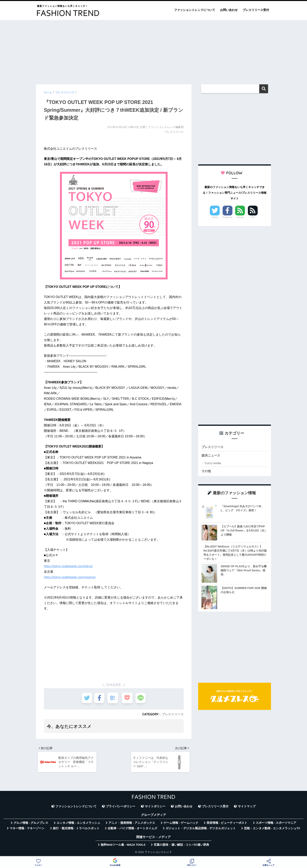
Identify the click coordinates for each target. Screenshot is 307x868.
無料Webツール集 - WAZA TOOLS (123, 846)
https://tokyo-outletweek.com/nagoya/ (70, 577)
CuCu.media (213, 463)
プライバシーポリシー (121, 808)
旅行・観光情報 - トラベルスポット (76, 830)
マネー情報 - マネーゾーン (27, 830)
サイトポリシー (155, 808)
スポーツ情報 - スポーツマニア (276, 824)
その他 (206, 471)
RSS (253, 217)
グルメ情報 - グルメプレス (31, 824)
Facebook (228, 217)
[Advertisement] (153, 50)
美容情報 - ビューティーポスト (227, 824)
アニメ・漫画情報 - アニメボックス (132, 824)
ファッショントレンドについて (195, 10)
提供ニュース (211, 456)
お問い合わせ (229, 10)
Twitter (215, 217)
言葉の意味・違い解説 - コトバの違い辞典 (181, 846)
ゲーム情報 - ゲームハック (181, 824)
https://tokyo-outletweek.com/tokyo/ (68, 566)
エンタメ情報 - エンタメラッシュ (78, 824)
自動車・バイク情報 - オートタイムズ (132, 830)
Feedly (240, 217)
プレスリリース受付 (256, 10)
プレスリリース (173, 714)
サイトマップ (247, 808)
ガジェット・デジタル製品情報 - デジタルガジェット (201, 830)
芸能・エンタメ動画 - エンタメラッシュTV (272, 830)
